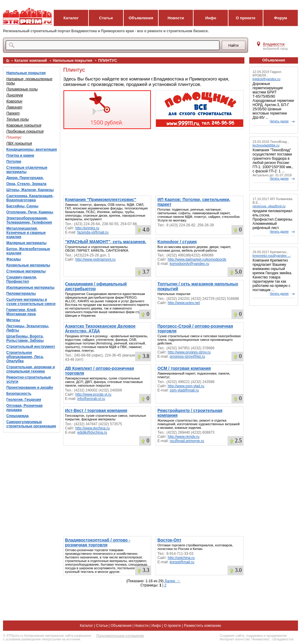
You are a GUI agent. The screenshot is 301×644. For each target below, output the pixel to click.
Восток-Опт (169, 540)
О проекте (246, 18)
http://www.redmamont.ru (95, 259)
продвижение (277, 636)
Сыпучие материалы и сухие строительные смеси (31, 302)
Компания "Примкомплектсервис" (101, 199)
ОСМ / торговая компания (184, 368)
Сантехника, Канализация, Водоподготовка (30, 198)
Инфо (211, 18)
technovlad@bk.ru (266, 145)
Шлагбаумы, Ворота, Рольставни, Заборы (25, 338)
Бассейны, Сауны (22, 206)
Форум (280, 18)
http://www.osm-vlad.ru (186, 386)
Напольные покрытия (73, 61)
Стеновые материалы (26, 271)
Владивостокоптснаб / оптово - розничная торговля (98, 542)
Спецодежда (17, 416)
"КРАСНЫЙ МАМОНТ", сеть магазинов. (106, 242)
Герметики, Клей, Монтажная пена (22, 312)
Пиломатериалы (21, 294)
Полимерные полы (22, 89)
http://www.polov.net (184, 303)
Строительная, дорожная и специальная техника (31, 369)
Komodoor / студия (177, 242)
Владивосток (274, 44)
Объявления (141, 18)
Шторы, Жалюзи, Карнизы (30, 190)
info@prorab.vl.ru (91, 399)
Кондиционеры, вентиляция (32, 149)
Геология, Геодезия (24, 400)
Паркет (13, 113)
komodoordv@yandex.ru (189, 264)
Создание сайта (232, 636)
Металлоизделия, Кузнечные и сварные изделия (26, 233)
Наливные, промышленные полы (29, 81)
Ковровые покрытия (24, 125)
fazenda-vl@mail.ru (93, 232)
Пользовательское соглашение (120, 636)
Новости (176, 18)
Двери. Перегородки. (25, 178)
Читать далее (279, 121)
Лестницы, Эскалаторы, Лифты (28, 328)
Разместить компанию (203, 626)
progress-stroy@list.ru (188, 357)
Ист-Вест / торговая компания (96, 410)
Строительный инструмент (31, 347)
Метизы (13, 320)
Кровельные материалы (28, 265)
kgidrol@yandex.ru (266, 79)
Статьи (106, 18)
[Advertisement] (153, 162)
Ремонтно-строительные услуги (29, 379)
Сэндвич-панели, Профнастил (22, 279)
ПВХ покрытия (19, 143)
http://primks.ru (87, 228)
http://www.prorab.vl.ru (93, 394)
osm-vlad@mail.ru (184, 390)
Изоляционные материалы (30, 287)
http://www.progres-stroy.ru (189, 352)
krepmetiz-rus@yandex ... (272, 256)
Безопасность (19, 394)
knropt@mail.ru (182, 562)
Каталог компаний (31, 61)
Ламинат (14, 107)
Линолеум (15, 95)
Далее (172, 581)
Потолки (14, 162)
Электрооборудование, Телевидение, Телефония (29, 220)
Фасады (14, 259)
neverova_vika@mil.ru (269, 206)
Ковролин (14, 101)
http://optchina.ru (181, 558)
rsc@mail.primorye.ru (187, 441)
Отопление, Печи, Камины (30, 212)
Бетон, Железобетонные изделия (28, 251)
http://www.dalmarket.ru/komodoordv (197, 259)
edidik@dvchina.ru (92, 432)
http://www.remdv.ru (183, 437)
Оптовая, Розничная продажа (25, 408)
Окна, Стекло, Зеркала (26, 184)
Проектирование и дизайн (30, 388)
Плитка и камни (20, 156)
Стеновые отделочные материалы (27, 170)
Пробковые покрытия (25, 131)
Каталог (71, 18)
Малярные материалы (26, 243)
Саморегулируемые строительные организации (31, 424)
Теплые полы (18, 119)
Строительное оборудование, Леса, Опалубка (25, 357)
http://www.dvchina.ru (92, 428)
